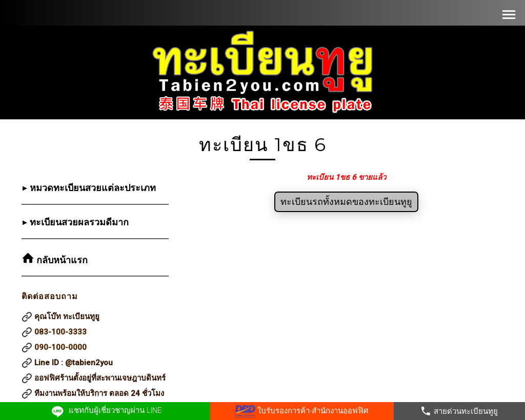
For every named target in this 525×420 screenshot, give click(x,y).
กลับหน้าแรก (61, 260)
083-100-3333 (60, 332)
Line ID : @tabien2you (74, 363)
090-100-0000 (60, 347)
